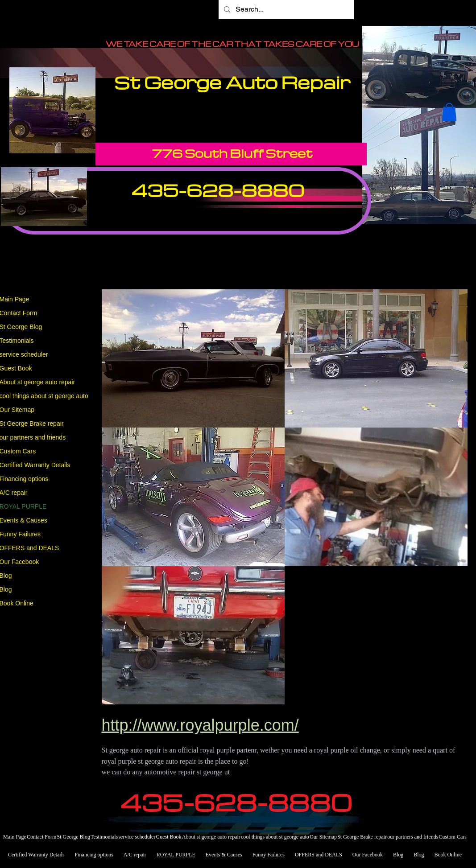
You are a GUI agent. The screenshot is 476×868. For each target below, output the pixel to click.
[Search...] (285, 10)
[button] (449, 112)
